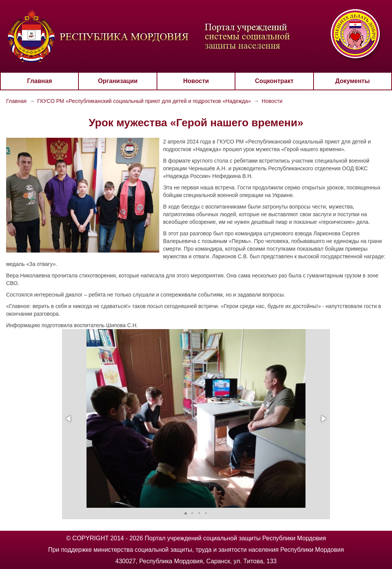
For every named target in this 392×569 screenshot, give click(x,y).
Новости (196, 81)
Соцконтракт (274, 81)
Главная (40, 81)
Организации (118, 81)
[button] (69, 419)
